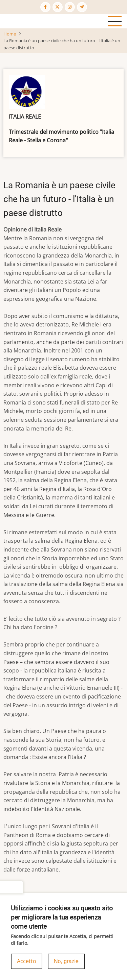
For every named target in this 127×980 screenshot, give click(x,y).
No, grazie (66, 963)
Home (10, 34)
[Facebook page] (45, 7)
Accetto (27, 963)
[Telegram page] (82, 7)
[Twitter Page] (58, 7)
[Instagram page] (70, 7)
